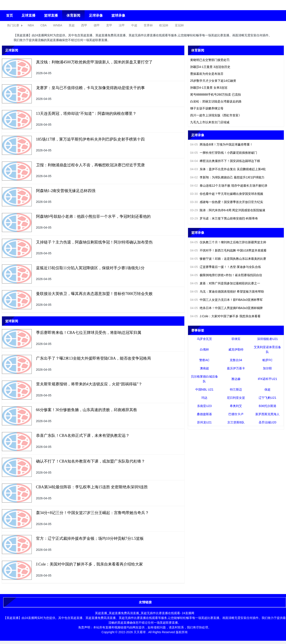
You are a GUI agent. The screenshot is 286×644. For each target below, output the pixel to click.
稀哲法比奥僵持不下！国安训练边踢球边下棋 (225, 161)
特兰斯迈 (236, 389)
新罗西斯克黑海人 (267, 414)
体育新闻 (73, 15)
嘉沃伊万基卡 (236, 368)
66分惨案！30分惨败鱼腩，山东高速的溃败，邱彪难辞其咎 (87, 410)
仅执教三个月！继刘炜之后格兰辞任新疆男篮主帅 (228, 242)
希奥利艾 (236, 406)
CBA (43, 25)
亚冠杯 (179, 25)
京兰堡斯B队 (236, 422)
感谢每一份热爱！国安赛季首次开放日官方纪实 (227, 202)
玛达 (204, 398)
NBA (31, 25)
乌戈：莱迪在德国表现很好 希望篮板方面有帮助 (227, 292)
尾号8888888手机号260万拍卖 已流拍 (216, 95)
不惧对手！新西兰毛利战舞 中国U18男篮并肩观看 (228, 250)
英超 (72, 25)
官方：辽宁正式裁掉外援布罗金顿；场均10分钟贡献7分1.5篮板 (90, 538)
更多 (179, 50)
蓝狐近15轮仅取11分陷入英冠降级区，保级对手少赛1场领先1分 (90, 268)
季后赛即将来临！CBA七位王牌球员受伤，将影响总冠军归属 (89, 333)
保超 (267, 389)
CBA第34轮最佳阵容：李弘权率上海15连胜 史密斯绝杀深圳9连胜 (92, 487)
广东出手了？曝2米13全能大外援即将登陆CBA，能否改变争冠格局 (93, 358)
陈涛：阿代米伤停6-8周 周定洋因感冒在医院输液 (228, 210)
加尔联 (267, 368)
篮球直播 (51, 15)
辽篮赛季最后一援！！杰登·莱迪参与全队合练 (226, 267)
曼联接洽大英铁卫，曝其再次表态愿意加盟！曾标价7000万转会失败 (94, 294)
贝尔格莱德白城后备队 (204, 379)
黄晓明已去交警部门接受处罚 (210, 60)
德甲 (97, 25)
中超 (134, 25)
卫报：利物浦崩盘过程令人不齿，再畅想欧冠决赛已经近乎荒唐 (90, 165)
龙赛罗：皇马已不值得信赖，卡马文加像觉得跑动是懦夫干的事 (90, 88)
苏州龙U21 (204, 422)
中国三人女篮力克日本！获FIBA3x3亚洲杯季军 (226, 300)
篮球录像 (118, 15)
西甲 (84, 25)
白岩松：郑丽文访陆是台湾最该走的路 (216, 101)
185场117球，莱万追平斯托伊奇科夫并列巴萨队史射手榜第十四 (90, 139)
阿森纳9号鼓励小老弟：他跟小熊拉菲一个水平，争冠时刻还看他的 (93, 216)
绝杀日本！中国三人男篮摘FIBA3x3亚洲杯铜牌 (226, 308)
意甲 (109, 25)
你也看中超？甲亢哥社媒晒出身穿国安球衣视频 (227, 194)
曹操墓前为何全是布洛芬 (207, 74)
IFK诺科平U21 (267, 379)
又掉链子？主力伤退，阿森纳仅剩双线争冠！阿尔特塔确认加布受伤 (94, 242)
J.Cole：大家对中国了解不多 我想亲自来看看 (225, 316)
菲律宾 (236, 339)
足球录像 (96, 15)
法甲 (122, 25)
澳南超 (204, 368)
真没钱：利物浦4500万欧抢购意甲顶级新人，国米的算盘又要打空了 (94, 62)
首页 (9, 15)
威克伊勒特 (236, 349)
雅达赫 (236, 379)
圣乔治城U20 (267, 422)
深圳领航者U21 (267, 339)
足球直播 (28, 15)
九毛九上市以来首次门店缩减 (210, 122)
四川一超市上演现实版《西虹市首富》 (216, 115)
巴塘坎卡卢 (236, 414)
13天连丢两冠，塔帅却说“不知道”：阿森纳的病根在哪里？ (86, 114)
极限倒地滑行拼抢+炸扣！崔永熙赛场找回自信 (226, 275)
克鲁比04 (236, 360)
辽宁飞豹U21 (267, 398)
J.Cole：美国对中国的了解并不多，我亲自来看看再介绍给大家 (90, 564)
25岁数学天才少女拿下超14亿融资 (213, 81)
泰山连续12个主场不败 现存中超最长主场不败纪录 (229, 186)
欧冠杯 (164, 25)
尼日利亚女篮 (236, 398)
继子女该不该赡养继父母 (207, 108)
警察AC (204, 360)
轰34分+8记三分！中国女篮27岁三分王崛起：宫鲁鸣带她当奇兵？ (92, 513)
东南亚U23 (204, 406)
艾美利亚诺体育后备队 (267, 349)
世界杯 (148, 25)
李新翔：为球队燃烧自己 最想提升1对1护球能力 (227, 177)
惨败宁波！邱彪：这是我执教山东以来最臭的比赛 (228, 259)
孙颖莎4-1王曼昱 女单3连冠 (209, 88)
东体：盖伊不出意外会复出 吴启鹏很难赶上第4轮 (228, 169)
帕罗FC (268, 360)
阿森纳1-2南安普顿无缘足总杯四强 (66, 191)
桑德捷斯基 (204, 414)
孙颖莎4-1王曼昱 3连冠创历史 (210, 67)
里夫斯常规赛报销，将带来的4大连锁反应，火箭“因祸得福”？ (89, 384)
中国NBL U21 (204, 389)
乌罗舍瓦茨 (204, 339)
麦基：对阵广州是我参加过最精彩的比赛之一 (225, 283)
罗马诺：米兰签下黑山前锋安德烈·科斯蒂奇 (224, 218)
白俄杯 (204, 349)
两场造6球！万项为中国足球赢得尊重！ (222, 144)
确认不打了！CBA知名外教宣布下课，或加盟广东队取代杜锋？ (91, 461)
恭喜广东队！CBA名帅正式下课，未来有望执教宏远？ (83, 436)
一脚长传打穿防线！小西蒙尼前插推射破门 (224, 153)
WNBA (58, 25)
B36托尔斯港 (268, 406)
